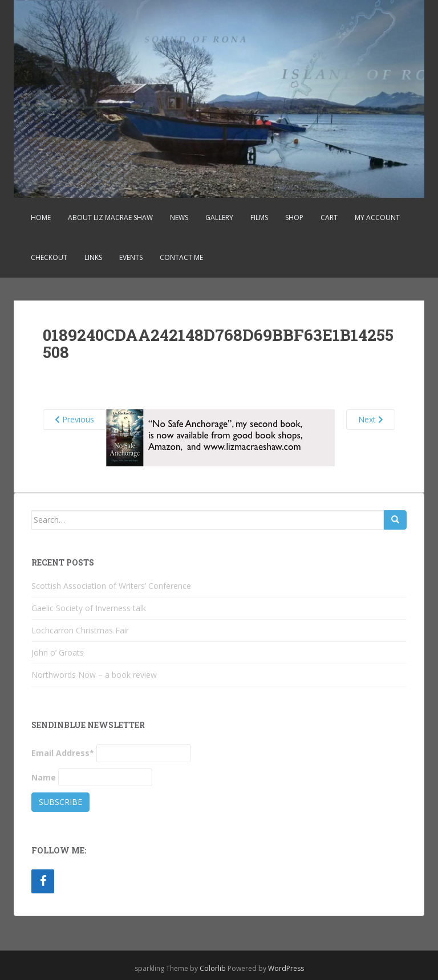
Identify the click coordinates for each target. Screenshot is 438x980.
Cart (329, 217)
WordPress (286, 968)
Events (131, 257)
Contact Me (181, 257)
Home (41, 217)
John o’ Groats (58, 652)
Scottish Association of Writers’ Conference (111, 586)
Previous (74, 419)
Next (371, 419)
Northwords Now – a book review (94, 675)
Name (44, 777)
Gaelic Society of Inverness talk (89, 608)
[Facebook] (43, 881)
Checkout (49, 257)
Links (93, 257)
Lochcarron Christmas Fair (80, 630)
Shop (294, 217)
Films (259, 217)
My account (377, 217)
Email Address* (63, 753)
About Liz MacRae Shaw (110, 217)
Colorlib (213, 968)
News (179, 217)
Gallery (219, 217)
